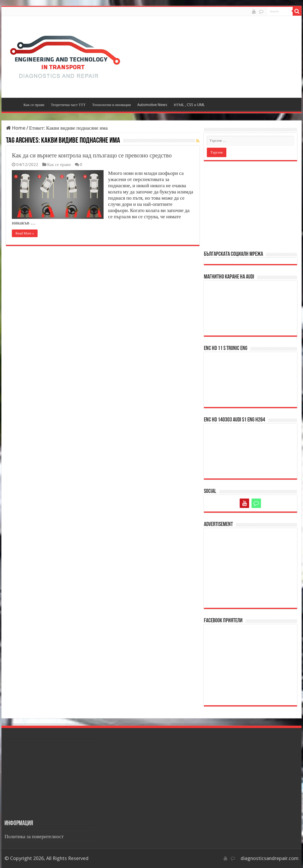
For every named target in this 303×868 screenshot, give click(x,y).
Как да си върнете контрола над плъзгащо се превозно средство (92, 155)
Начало (12, 104)
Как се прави (34, 105)
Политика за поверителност (34, 836)
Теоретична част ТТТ (68, 105)
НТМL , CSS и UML (189, 105)
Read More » (25, 233)
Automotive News (152, 105)
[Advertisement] (250, 206)
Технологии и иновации (111, 105)
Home (16, 128)
